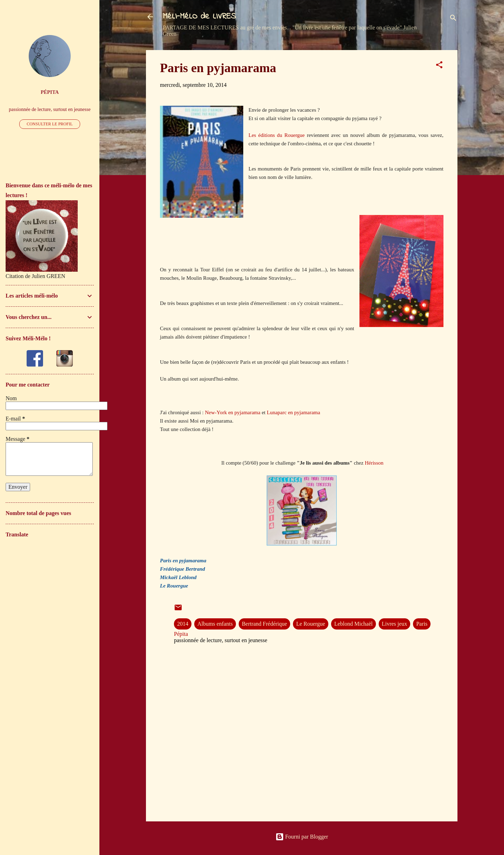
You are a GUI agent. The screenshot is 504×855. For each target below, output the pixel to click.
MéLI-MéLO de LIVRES (199, 17)
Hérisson (374, 463)
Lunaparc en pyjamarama (293, 412)
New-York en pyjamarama (233, 412)
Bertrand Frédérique (264, 624)
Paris (422, 624)
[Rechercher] (453, 19)
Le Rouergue (311, 624)
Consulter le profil (50, 124)
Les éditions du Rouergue (277, 135)
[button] (439, 66)
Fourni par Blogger (302, 837)
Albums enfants (215, 624)
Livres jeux (394, 624)
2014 (183, 624)
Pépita (50, 92)
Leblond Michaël (353, 624)
